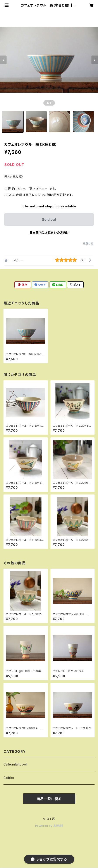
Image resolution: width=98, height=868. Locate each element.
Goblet (9, 778)
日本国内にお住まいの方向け (49, 233)
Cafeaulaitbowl (15, 764)
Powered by (49, 826)
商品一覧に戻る (49, 799)
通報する (88, 244)
